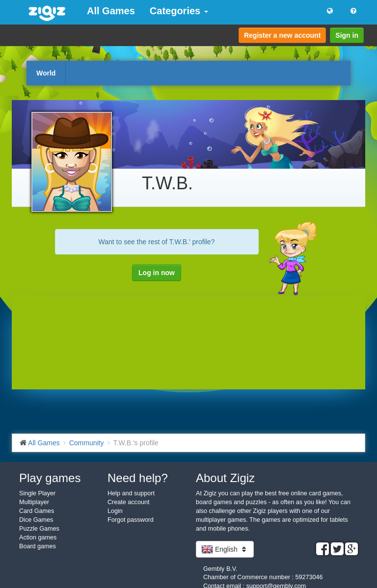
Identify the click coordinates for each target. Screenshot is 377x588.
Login (115, 511)
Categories (179, 11)
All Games (111, 11)
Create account (128, 502)
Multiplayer (34, 502)
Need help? (138, 478)
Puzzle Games (39, 529)
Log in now (157, 273)
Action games (38, 537)
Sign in (347, 35)
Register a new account (282, 35)
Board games (38, 546)
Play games (50, 478)
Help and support (131, 493)
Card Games (37, 511)
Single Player (37, 493)
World (46, 73)
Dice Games (36, 520)
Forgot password (131, 520)
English (225, 549)
